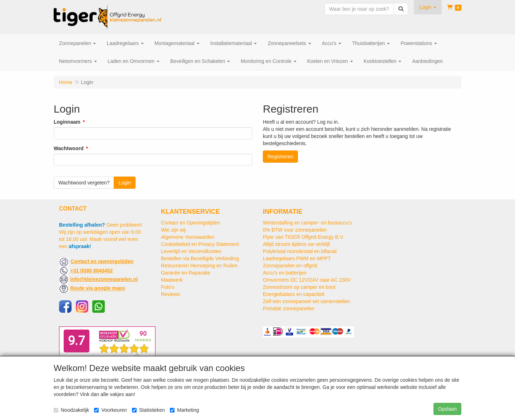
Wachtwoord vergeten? (84, 183)
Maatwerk (172, 280)
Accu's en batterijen (285, 273)
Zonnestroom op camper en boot (299, 287)
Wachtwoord (68, 148)
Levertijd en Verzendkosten (191, 251)
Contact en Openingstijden (190, 223)
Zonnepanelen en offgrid (290, 266)
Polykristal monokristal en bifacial (300, 251)
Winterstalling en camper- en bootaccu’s (307, 223)
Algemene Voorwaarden (188, 237)
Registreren (280, 157)
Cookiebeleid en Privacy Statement (200, 244)
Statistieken (148, 410)
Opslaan (447, 409)
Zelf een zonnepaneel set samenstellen (306, 301)
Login (124, 183)
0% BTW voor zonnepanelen (295, 230)
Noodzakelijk (71, 410)
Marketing (184, 410)
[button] (428, 7)
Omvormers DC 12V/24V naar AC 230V (307, 280)
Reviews (170, 294)
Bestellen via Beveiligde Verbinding (200, 258)
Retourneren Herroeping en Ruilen (199, 266)
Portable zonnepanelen (289, 308)
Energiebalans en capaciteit (294, 294)
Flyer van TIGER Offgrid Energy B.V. (303, 237)
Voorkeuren (111, 410)
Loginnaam (67, 122)
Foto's (168, 287)
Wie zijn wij (173, 230)
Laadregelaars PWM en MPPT (297, 258)
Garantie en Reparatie (186, 273)
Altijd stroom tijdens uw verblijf (296, 244)
